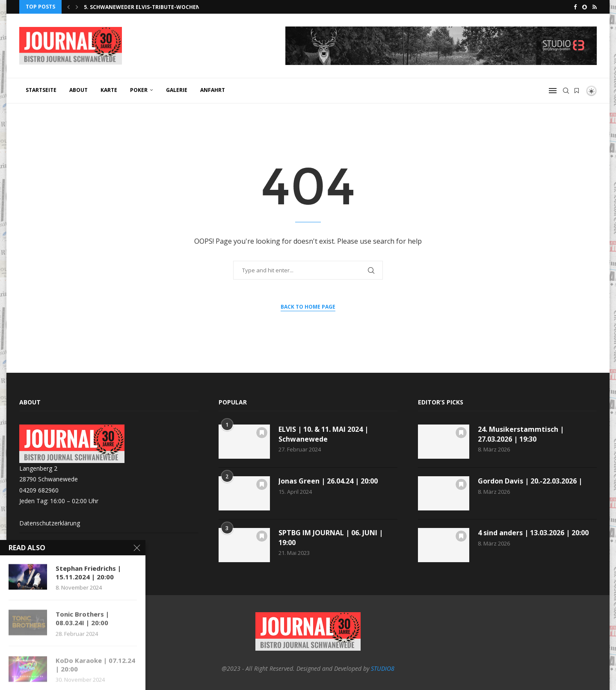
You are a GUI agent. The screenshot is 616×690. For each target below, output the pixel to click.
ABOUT (78, 90)
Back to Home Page (308, 307)
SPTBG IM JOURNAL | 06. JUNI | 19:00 (331, 537)
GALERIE (177, 90)
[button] (68, 7)
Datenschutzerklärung (50, 523)
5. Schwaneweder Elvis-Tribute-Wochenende (149, 7)
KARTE (109, 90)
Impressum (35, 542)
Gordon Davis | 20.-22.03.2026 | (530, 481)
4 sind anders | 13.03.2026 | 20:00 (533, 533)
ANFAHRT (213, 90)
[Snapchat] (585, 7)
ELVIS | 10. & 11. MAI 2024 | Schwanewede (323, 434)
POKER (139, 90)
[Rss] (595, 7)
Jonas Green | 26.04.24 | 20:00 (328, 481)
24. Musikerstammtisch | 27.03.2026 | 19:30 (521, 434)
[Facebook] (575, 7)
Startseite (41, 90)
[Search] (566, 91)
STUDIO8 (383, 668)
